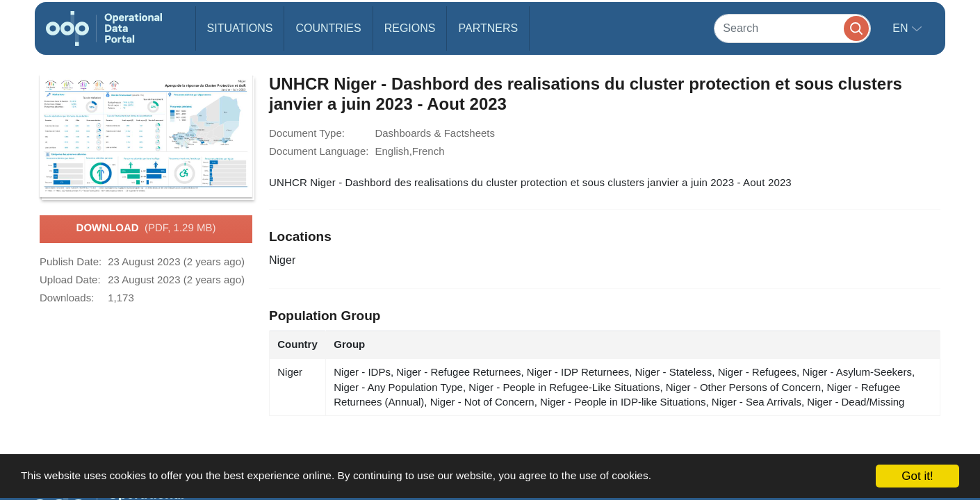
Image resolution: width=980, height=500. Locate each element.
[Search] (792, 28)
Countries (328, 28)
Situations (240, 28)
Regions (410, 28)
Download (146, 228)
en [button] (902, 28)
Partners (488, 28)
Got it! (917, 476)
